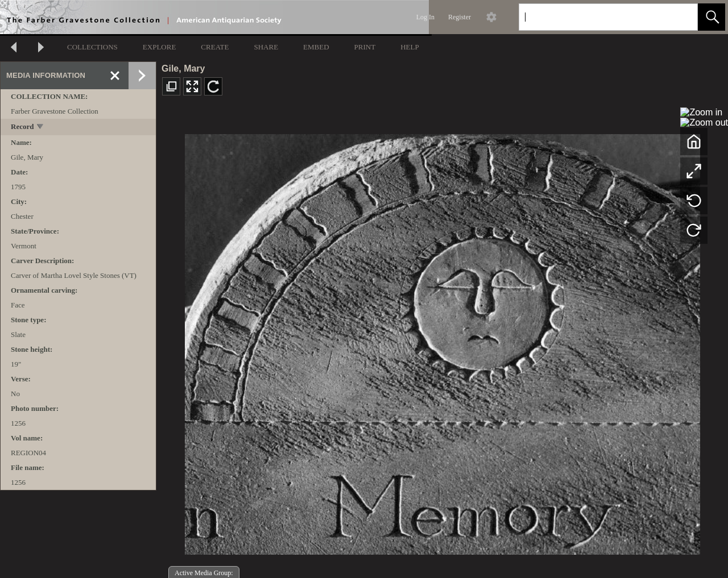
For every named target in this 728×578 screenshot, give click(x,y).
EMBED (316, 47)
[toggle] (41, 128)
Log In (425, 17)
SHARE (266, 47)
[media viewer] (442, 341)
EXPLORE (160, 47)
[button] (712, 17)
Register (460, 17)
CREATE (215, 47)
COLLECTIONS (92, 47)
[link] (680, 17)
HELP (410, 47)
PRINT (365, 47)
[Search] (595, 17)
